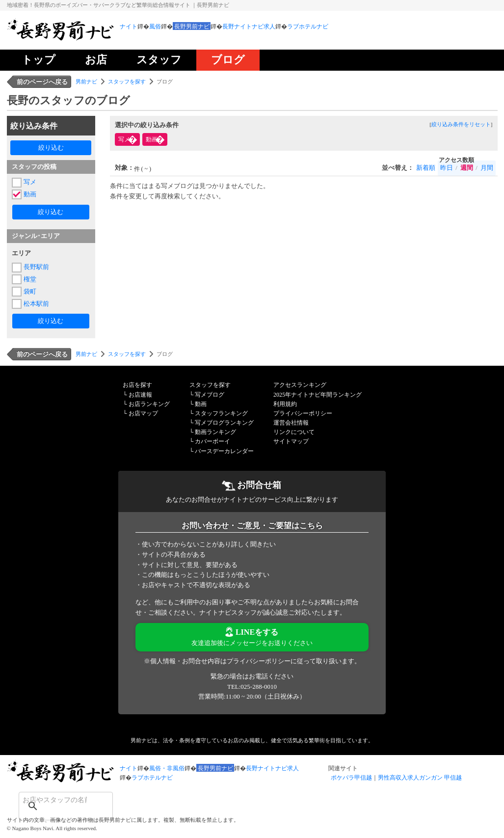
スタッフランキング (221, 413)
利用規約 (285, 404)
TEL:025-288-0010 (252, 687)
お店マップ (143, 413)
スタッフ (159, 60)
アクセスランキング (300, 385)
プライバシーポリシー (303, 413)
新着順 (426, 168)
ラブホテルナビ (308, 27)
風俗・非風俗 (167, 768)
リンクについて (294, 432)
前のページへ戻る (42, 82)
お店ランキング (149, 404)
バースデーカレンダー (224, 451)
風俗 (155, 27)
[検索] (53, 800)
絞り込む (51, 148)
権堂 (30, 279)
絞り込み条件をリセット (461, 124)
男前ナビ (86, 81)
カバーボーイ (212, 441)
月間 (487, 168)
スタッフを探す (127, 81)
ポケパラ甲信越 (351, 778)
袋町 (30, 291)
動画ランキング (215, 432)
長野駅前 (36, 267)
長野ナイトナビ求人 (249, 27)
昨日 (447, 168)
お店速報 (140, 395)
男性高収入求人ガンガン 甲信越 (420, 778)
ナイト (129, 27)
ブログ (228, 60)
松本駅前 (36, 304)
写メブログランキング (224, 423)
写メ (30, 182)
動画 (30, 194)
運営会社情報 (291, 423)
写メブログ (210, 395)
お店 (96, 60)
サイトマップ (291, 441)
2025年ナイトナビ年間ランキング (318, 395)
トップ (39, 60)
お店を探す (137, 385)
